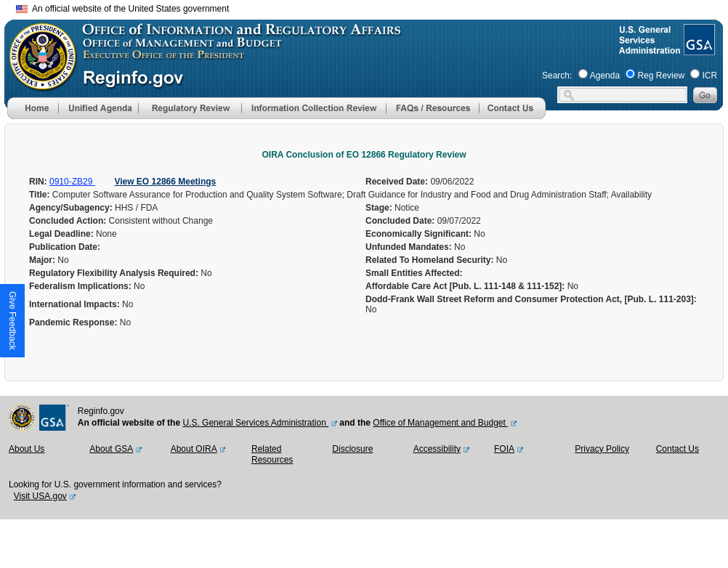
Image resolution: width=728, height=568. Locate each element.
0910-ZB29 (72, 182)
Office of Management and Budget (440, 423)
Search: (557, 76)
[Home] (33, 116)
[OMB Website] (38, 84)
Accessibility (437, 449)
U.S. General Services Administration (255, 423)
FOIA (504, 449)
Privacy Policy (602, 449)
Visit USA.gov (40, 496)
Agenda (605, 76)
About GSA (111, 449)
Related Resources (272, 455)
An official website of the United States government (122, 9)
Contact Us (678, 449)
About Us (27, 449)
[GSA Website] (698, 49)
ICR (709, 76)
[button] (98, 108)
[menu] (98, 108)
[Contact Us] (512, 116)
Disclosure (352, 449)
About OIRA (194, 449)
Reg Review (661, 76)
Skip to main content (373, 7)
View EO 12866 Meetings (165, 182)
